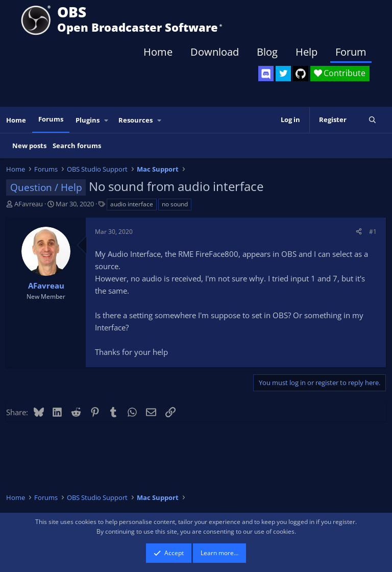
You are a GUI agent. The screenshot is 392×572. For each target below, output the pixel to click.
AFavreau (29, 204)
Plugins (88, 120)
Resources (136, 120)
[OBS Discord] (266, 74)
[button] (107, 120)
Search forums (77, 146)
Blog (267, 52)
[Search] (372, 120)
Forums (51, 119)
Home (158, 52)
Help (307, 52)
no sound (175, 204)
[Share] (359, 232)
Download (215, 52)
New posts (29, 146)
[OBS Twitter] (283, 74)
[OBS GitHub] (301, 74)
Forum (351, 52)
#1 (373, 232)
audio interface (132, 204)
